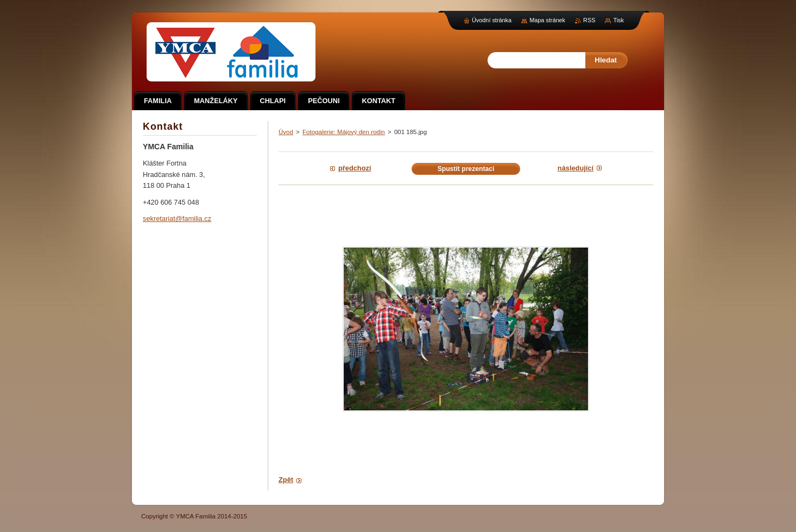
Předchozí (355, 168)
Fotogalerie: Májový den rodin (344, 132)
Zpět (286, 480)
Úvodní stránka (492, 20)
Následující (576, 168)
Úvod (286, 132)
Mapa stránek (547, 20)
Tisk (618, 20)
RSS (589, 20)
